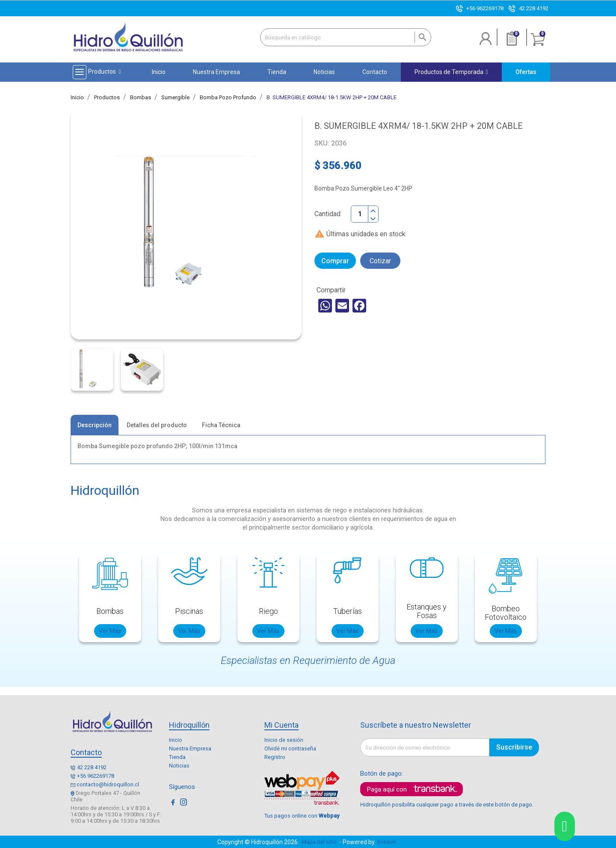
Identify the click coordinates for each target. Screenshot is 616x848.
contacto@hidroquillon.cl (108, 784)
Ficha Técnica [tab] (221, 425)
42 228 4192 (534, 8)
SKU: (322, 143)
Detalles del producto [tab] (157, 425)
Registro (275, 757)
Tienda (177, 757)
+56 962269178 (485, 8)
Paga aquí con (387, 789)
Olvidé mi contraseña (290, 748)
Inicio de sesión (284, 740)
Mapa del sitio (319, 842)
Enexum (388, 842)
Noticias (179, 766)
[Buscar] (346, 37)
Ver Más (110, 631)
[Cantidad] (360, 214)
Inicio (176, 740)
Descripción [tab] (95, 425)
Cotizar (380, 261)
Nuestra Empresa (190, 748)
